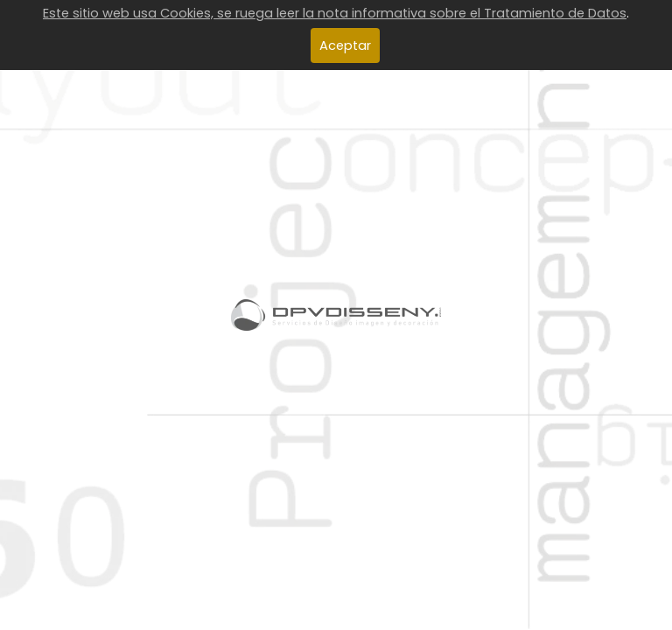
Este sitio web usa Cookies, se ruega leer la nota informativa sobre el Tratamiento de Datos (335, 13)
